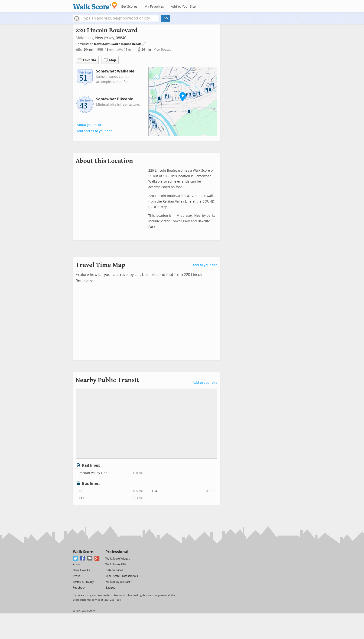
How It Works (81, 570)
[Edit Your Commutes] (144, 43)
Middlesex (84, 38)
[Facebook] (83, 558)
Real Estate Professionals (122, 576)
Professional (117, 552)
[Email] (90, 558)
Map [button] (110, 60)
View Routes (162, 50)
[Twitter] (76, 558)
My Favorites (154, 7)
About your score (90, 125)
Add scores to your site (95, 131)
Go (166, 18)
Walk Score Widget (117, 559)
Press (76, 576)
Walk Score (83, 552)
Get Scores (129, 7)
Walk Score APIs (116, 564)
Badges (110, 588)
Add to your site (205, 265)
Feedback (79, 588)
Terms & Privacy (83, 582)
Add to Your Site (183, 7)
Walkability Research (119, 582)
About (77, 564)
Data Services (114, 570)
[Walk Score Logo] (95, 6)
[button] (76, 18)
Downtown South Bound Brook (118, 44)
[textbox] (120, 18)
